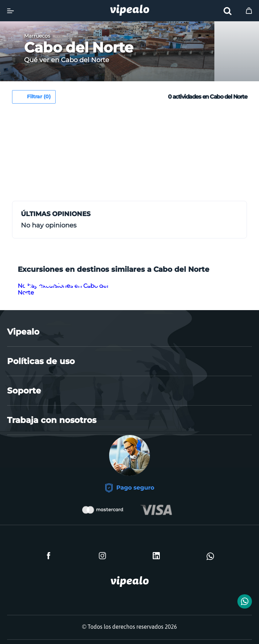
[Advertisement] (73, 155)
